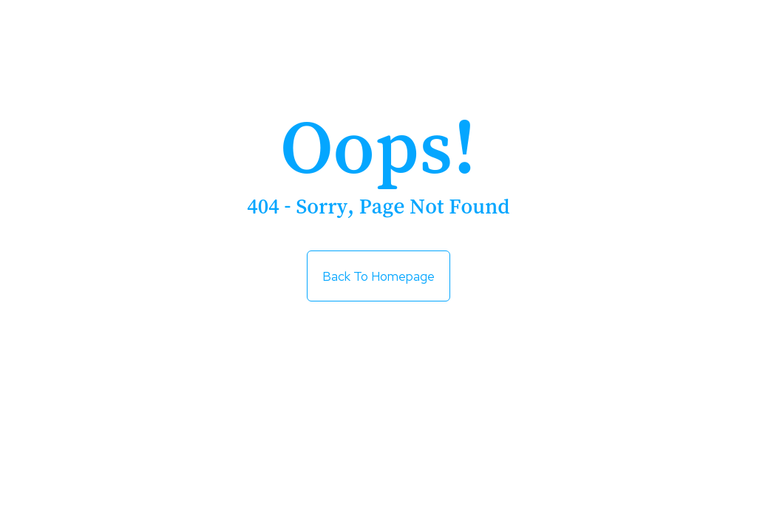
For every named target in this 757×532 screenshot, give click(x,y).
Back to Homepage (379, 270)
